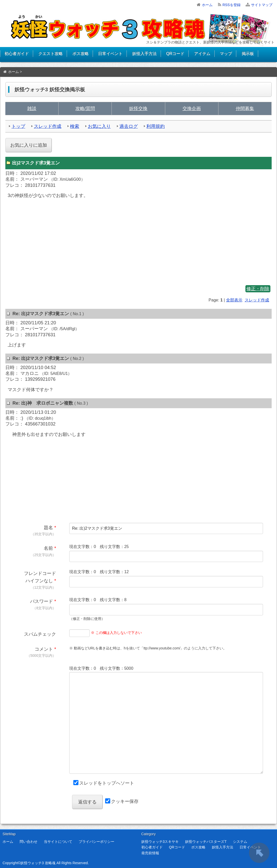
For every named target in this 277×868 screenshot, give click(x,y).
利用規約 (156, 126)
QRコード (175, 54)
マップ (226, 54)
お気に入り (99, 126)
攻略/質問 (85, 109)
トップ (18, 126)
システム (240, 842)
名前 (48, 548)
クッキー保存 (125, 801)
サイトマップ (262, 5)
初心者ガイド (17, 54)
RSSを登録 (232, 5)
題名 (48, 528)
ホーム (207, 5)
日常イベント (110, 54)
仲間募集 (245, 109)
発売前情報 (150, 853)
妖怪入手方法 (144, 54)
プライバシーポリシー (96, 842)
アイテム (202, 54)
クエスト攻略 (50, 54)
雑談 (32, 109)
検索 (75, 126)
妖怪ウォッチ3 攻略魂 (38, 863)
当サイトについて (58, 842)
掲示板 (248, 54)
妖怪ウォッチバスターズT (206, 842)
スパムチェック (40, 634)
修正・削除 (258, 289)
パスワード (41, 601)
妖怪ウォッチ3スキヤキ (160, 842)
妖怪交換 (138, 109)
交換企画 (192, 109)
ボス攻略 (80, 54)
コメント (44, 649)
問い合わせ (29, 842)
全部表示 (234, 300)
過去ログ (129, 126)
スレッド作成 (48, 126)
